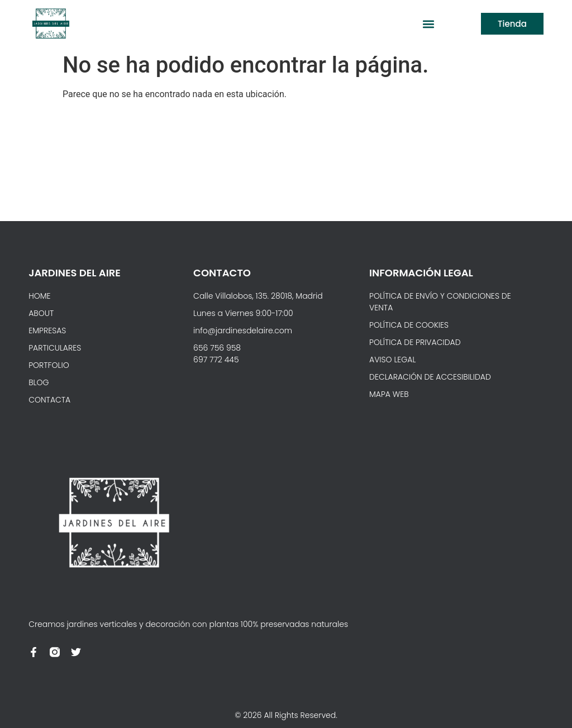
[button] (428, 24)
